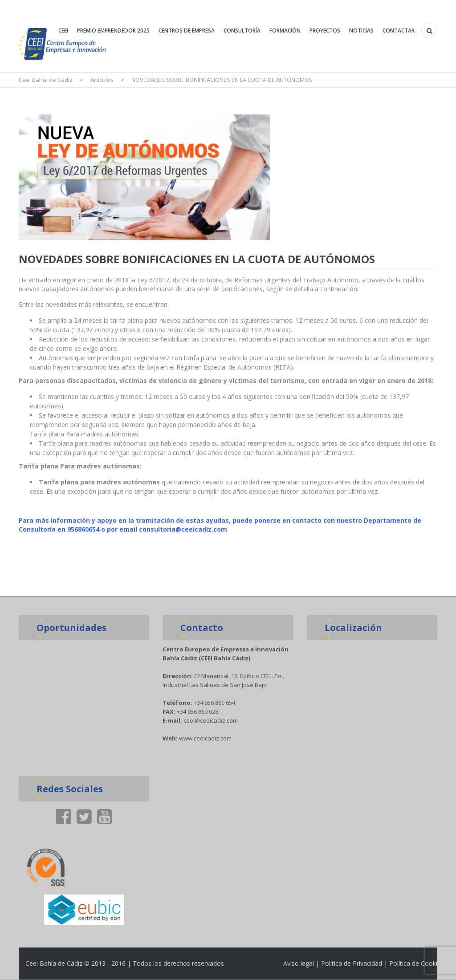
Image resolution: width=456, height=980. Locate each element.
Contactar (399, 30)
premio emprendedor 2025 (113, 30)
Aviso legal (299, 963)
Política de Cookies (417, 963)
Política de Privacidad (352, 963)
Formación (285, 30)
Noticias (361, 30)
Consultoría (242, 30)
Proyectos (325, 30)
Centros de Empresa (187, 30)
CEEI (63, 30)
